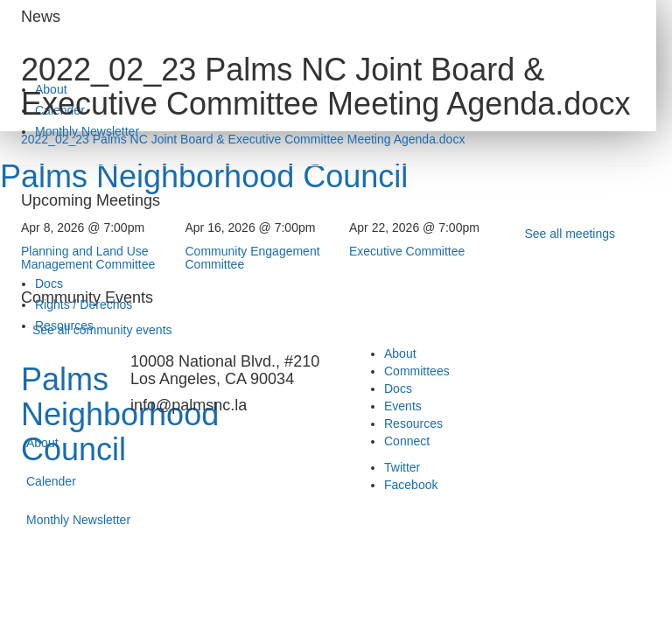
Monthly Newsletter (78, 520)
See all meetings (570, 234)
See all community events (102, 330)
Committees (417, 371)
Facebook (411, 485)
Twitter (402, 467)
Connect (407, 441)
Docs (49, 283)
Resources (413, 423)
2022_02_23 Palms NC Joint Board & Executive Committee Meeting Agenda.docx (243, 139)
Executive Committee (407, 251)
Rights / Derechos (84, 304)
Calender (51, 481)
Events (403, 406)
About (42, 443)
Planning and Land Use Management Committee (88, 258)
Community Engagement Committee (253, 258)
